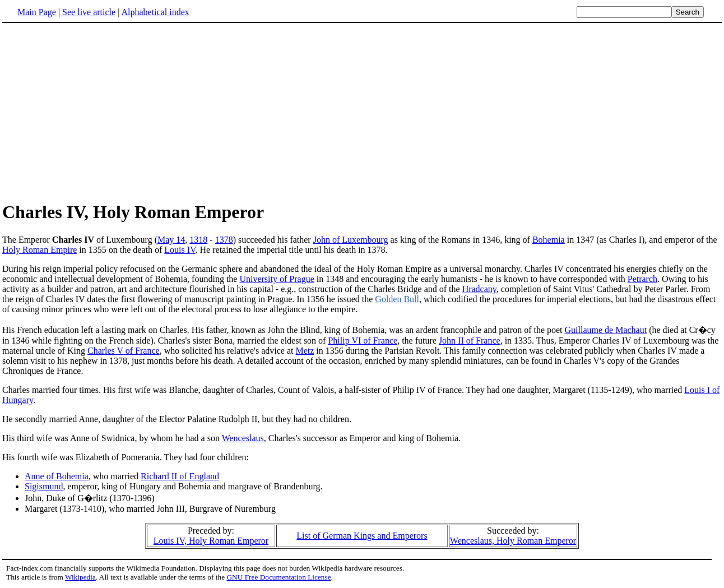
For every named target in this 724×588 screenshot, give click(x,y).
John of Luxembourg (351, 240)
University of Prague (277, 279)
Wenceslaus (243, 438)
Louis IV (180, 250)
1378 (224, 240)
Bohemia (549, 240)
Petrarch (642, 279)
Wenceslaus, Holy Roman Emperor (513, 541)
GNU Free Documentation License (279, 577)
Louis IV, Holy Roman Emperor (211, 541)
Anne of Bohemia (57, 476)
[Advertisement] (96, 112)
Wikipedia (80, 577)
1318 (198, 240)
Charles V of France (124, 351)
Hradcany (479, 289)
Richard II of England (180, 476)
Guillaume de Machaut (606, 330)
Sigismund (44, 486)
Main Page (37, 12)
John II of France (470, 341)
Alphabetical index (155, 12)
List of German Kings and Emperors (362, 536)
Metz (305, 351)
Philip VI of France (363, 341)
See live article (89, 12)
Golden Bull (397, 299)
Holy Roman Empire (40, 250)
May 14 (171, 240)
